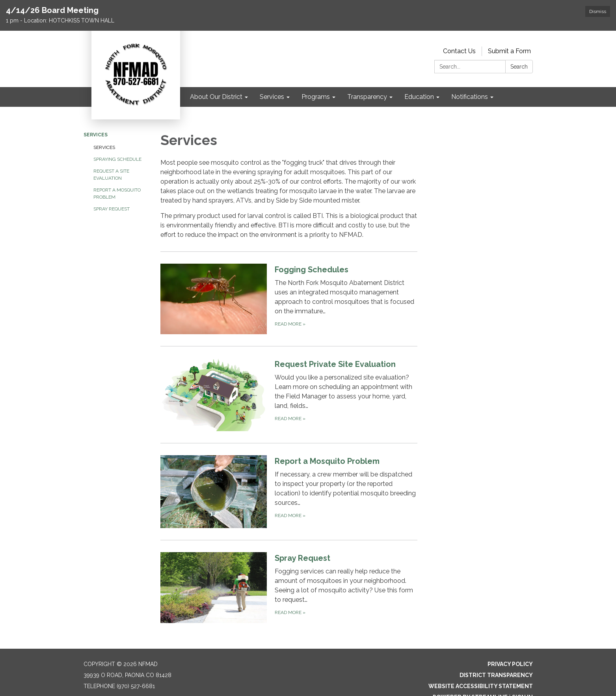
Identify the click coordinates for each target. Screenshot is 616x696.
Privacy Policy (510, 664)
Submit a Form (509, 51)
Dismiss (598, 11)
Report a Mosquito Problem (117, 194)
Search (519, 67)
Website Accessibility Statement (481, 686)
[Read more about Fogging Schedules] (289, 299)
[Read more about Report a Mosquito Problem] (289, 491)
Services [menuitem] (272, 97)
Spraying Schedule (117, 159)
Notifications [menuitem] (470, 97)
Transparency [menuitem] (367, 97)
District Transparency (496, 675)
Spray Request (112, 209)
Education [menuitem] (419, 97)
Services (96, 135)
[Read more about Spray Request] (289, 587)
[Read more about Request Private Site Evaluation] (289, 395)
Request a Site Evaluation (111, 175)
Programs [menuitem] (316, 97)
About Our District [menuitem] (216, 97)
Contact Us (459, 51)
